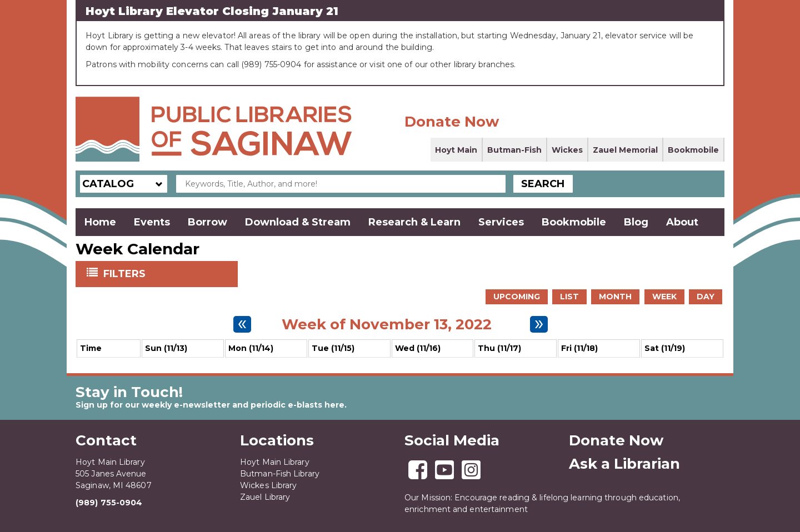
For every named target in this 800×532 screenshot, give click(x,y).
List (569, 297)
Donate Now (452, 122)
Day (706, 297)
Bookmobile (693, 150)
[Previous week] (242, 324)
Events (152, 222)
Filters (126, 273)
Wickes (567, 150)
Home (100, 222)
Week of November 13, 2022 (387, 324)
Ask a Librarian (624, 464)
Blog (636, 222)
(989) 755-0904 (109, 503)
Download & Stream (298, 222)
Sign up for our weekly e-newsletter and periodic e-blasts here (210, 405)
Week (664, 297)
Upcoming (517, 297)
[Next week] (539, 324)
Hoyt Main (456, 150)
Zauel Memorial (625, 150)
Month (615, 297)
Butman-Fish (514, 150)
